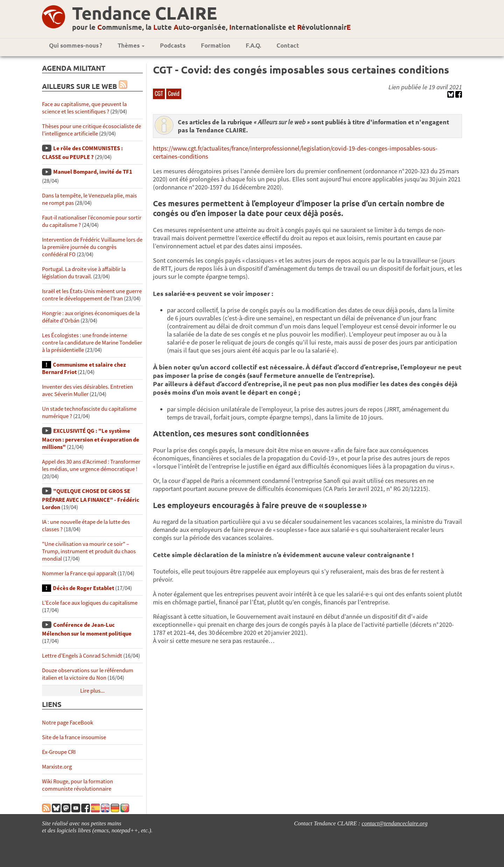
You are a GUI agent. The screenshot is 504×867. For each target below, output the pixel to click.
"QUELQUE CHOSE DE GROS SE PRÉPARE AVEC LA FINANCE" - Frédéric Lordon (91, 499)
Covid (174, 93)
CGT (159, 93)
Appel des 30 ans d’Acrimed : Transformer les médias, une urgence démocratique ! (91, 465)
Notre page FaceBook (68, 723)
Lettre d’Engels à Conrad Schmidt (82, 656)
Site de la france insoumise (74, 737)
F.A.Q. (253, 45)
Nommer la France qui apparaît (79, 573)
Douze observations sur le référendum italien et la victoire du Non (88, 674)
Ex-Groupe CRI (59, 752)
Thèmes (131, 45)
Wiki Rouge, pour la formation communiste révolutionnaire (78, 785)
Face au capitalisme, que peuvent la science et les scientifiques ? (84, 108)
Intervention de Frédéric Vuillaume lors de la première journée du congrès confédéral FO (92, 247)
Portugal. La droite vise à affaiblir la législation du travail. (84, 273)
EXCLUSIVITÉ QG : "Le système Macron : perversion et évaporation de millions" (91, 439)
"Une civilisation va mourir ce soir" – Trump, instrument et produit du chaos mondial (89, 551)
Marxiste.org (57, 767)
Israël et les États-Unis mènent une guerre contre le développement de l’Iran (92, 295)
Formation (216, 45)
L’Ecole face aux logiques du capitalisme (90, 603)
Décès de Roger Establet (83, 588)
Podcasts (173, 45)
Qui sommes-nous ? (76, 45)
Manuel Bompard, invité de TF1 (93, 172)
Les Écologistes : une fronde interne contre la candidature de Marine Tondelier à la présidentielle (92, 343)
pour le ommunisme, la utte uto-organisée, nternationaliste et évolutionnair (211, 27)
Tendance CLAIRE (145, 13)
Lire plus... (92, 691)
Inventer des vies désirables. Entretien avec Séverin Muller (87, 390)
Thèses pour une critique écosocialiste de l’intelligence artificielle (92, 130)
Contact (288, 45)
